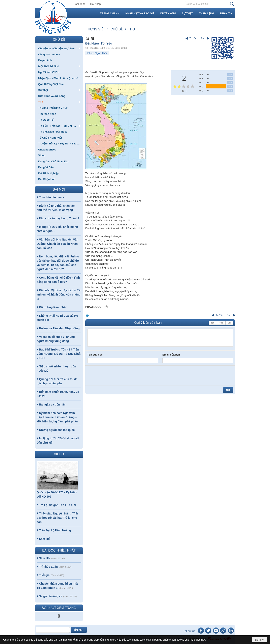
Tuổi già (44, 575)
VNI (229, 323)
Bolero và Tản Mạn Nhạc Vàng (59, 328)
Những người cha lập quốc (57, 430)
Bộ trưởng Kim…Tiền (53, 307)
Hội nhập (95, 4)
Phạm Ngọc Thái (97, 53)
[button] (59, 48)
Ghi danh (80, 4)
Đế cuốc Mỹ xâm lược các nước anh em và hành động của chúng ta (59, 295)
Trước (193, 38)
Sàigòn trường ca (51, 596)
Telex (221, 323)
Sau (203, 38)
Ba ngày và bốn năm (53, 404)
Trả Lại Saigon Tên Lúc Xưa (58, 505)
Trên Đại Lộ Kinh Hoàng (55, 530)
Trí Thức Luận (48, 567)
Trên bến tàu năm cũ (53, 197)
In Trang (87, 315)
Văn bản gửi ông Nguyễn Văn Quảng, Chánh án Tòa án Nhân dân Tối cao (57, 244)
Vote (230, 75)
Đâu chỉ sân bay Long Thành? (59, 218)
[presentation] (118, 376)
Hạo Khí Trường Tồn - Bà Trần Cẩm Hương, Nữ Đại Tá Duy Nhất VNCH (59, 354)
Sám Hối (45, 539)
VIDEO (59, 454)
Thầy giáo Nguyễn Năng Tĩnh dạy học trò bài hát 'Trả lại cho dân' (57, 518)
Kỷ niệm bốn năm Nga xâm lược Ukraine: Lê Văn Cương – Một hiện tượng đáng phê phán (57, 417)
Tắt (212, 323)
